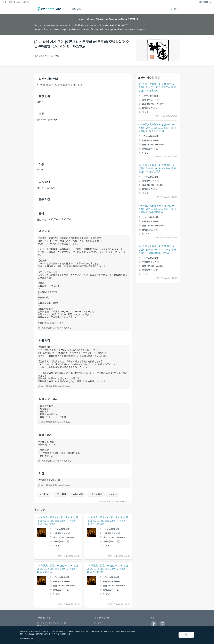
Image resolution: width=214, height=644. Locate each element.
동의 (186, 635)
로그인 (172, 9)
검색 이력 (74, 9)
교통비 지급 (78, 494)
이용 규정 (98, 623)
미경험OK (44, 494)
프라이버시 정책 (26, 638)
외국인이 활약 (96, 494)
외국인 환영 (60, 494)
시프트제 (113, 494)
